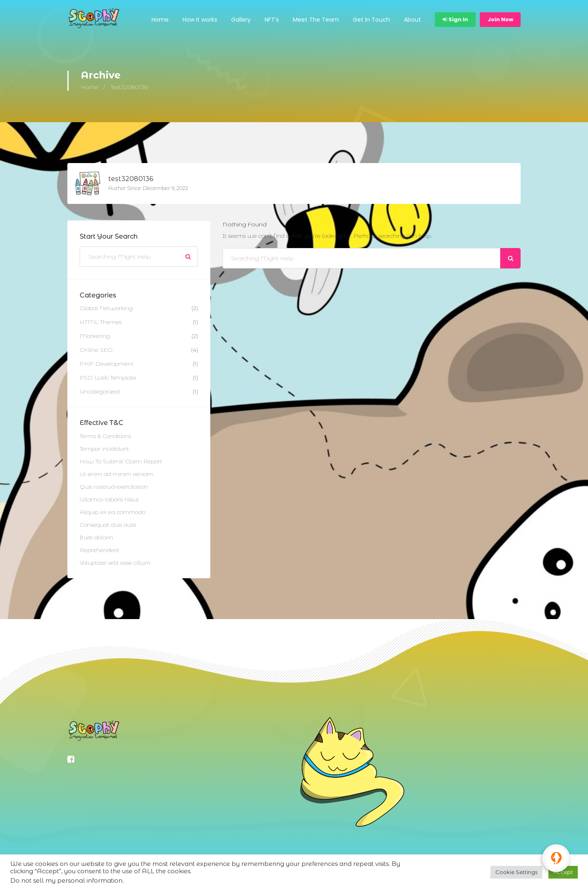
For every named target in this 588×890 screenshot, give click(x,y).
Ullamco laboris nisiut (109, 500)
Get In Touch (371, 20)
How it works (200, 20)
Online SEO (96, 350)
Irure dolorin (96, 538)
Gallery (241, 20)
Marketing (95, 336)
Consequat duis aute (108, 525)
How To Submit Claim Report (121, 462)
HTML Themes (101, 322)
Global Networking (106, 309)
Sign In (455, 19)
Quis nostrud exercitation (114, 487)
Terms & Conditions (105, 436)
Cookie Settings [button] (516, 872)
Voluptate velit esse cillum (115, 563)
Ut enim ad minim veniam (117, 474)
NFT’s (272, 20)
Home (160, 20)
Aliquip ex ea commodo (112, 512)
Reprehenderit (99, 550)
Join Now (500, 19)
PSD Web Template (108, 378)
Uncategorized (100, 392)
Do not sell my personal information (66, 881)
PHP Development (107, 364)
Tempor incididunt (104, 449)
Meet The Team (316, 20)
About (412, 20)
